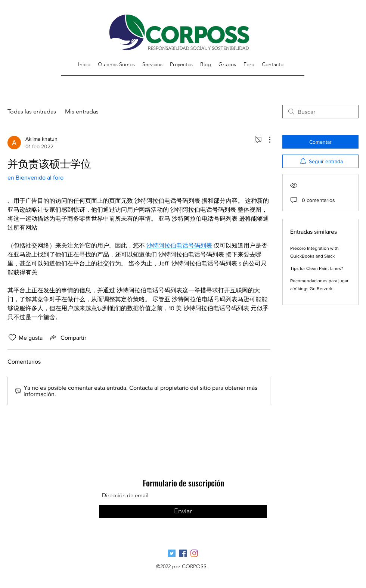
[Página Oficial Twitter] (172, 553)
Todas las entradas (32, 111)
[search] (320, 112)
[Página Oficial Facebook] (183, 553)
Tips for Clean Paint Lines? (317, 268)
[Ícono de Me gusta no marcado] (12, 337)
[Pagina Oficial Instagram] (194, 553)
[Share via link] (67, 337)
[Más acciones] (266, 140)
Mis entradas (82, 111)
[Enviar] (183, 511)
